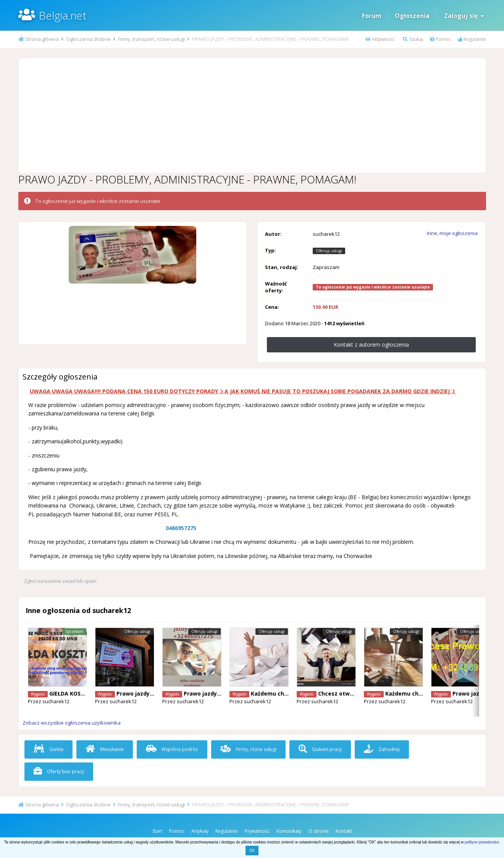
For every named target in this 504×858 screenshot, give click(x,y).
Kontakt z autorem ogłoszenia (371, 345)
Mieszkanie (105, 749)
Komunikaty (289, 831)
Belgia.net (63, 15)
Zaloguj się (464, 16)
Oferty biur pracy (59, 771)
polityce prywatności (482, 842)
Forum (372, 16)
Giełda (48, 749)
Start (157, 831)
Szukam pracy (320, 749)
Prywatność (257, 831)
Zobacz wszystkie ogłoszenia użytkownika (72, 723)
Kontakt (344, 831)
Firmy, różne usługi (248, 749)
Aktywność (380, 39)
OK (252, 851)
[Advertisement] (252, 115)
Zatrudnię (382, 749)
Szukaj (413, 39)
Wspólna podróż (172, 749)
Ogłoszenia (412, 16)
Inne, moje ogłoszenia (452, 233)
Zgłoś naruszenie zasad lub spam (60, 581)
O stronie (319, 831)
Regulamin (472, 39)
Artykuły (200, 831)
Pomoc (440, 39)
